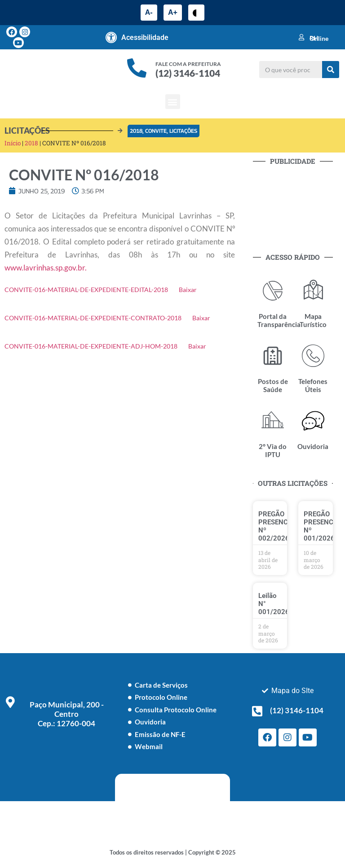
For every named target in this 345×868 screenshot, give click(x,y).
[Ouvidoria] (313, 421)
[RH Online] (301, 37)
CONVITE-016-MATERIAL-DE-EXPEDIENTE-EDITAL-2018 (86, 290)
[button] (173, 102)
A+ (173, 12)
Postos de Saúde (273, 385)
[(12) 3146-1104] (257, 711)
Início (13, 143)
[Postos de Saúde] (273, 356)
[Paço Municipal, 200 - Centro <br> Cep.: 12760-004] (10, 702)
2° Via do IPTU (273, 450)
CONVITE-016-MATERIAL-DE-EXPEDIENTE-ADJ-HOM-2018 (91, 346)
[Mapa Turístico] (313, 291)
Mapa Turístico (313, 320)
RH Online (319, 38)
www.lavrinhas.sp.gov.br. (46, 268)
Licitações (183, 131)
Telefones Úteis (313, 385)
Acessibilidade (145, 37)
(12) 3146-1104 (188, 73)
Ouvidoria (313, 446)
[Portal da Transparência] (273, 291)
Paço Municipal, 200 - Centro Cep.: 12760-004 (67, 714)
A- (149, 12)
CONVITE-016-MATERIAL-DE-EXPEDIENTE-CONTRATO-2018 (93, 318)
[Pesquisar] (331, 70)
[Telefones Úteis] (313, 356)
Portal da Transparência (279, 320)
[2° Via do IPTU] (273, 421)
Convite (156, 131)
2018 (136, 131)
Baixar (188, 290)
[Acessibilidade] (111, 37)
